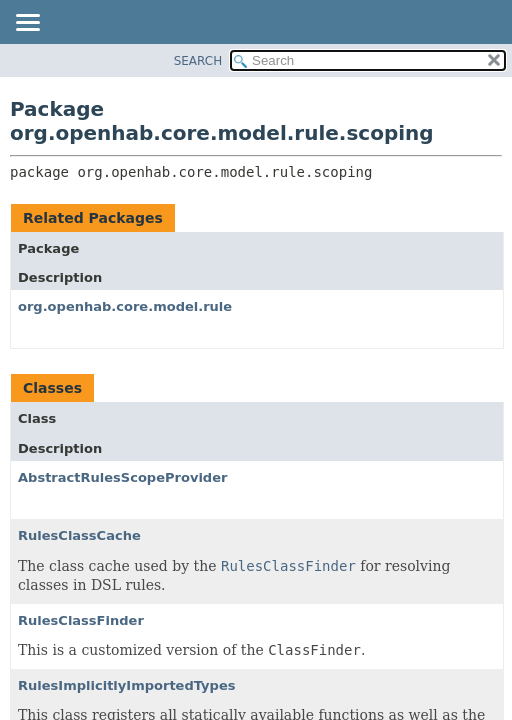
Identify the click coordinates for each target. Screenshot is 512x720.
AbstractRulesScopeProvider (122, 477)
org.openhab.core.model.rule (125, 306)
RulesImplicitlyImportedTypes (126, 685)
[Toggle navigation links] (27, 24)
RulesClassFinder (81, 620)
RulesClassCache (79, 535)
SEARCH (198, 61)
